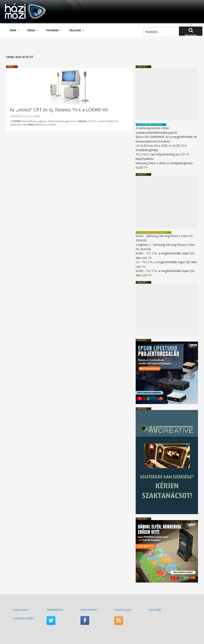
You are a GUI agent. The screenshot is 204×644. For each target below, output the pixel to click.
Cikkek (33, 30)
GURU (37, 116)
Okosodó (77, 30)
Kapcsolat (155, 610)
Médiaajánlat (55, 610)
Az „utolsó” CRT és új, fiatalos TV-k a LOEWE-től (59, 110)
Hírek (15, 30)
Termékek (54, 30)
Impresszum (21, 610)
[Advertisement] (167, 94)
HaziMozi (20, 5)
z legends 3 (143, 245)
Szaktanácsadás (23, 618)
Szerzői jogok (123, 610)
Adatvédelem (89, 610)
